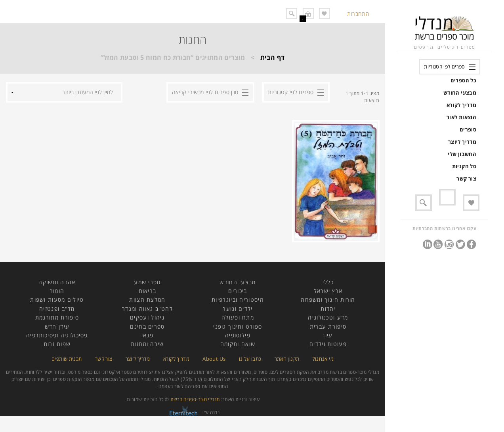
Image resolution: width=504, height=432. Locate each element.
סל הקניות (464, 166)
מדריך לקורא (461, 105)
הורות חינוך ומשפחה (328, 300)
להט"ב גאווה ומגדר (147, 309)
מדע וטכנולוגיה (328, 317)
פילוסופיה (238, 335)
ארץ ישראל (328, 291)
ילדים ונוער (238, 309)
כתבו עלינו (250, 359)
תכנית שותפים (67, 359)
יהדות (328, 309)
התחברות (358, 14)
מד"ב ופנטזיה (57, 309)
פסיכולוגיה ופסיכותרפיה (57, 335)
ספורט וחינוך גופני (238, 326)
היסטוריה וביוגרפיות (238, 300)
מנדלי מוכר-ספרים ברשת (195, 399)
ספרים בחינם (147, 326)
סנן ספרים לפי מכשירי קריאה (205, 92)
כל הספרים (463, 80)
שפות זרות (57, 344)
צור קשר (466, 179)
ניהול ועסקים (147, 317)
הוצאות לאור (461, 117)
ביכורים (238, 291)
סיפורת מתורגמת (57, 317)
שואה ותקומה (238, 344)
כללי (328, 282)
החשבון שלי (462, 154)
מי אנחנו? (323, 359)
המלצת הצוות (147, 300)
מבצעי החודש (460, 93)
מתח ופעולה (238, 317)
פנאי (147, 335)
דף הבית (273, 57)
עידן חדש (57, 326)
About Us (214, 359)
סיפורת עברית (328, 326)
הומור (57, 291)
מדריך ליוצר (462, 142)
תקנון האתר (287, 359)
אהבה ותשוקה (57, 282)
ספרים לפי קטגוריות (444, 67)
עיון (328, 335)
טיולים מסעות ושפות (57, 300)
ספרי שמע (147, 282)
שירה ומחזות (147, 344)
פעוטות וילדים (328, 344)
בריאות (148, 291)
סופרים (468, 129)
